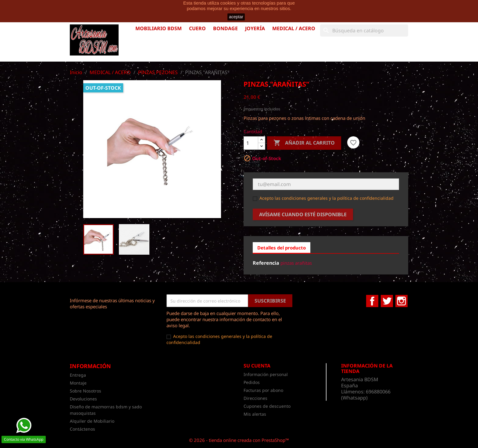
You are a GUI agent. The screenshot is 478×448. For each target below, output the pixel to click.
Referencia (266, 263)
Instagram (401, 301)
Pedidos (252, 382)
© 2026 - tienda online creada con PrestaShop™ (239, 440)
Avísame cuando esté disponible (303, 214)
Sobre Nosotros (86, 391)
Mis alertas (255, 414)
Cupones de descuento (267, 406)
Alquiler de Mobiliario (92, 421)
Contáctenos (82, 429)
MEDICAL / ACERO (294, 28)
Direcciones (255, 398)
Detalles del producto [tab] (282, 248)
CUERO (197, 28)
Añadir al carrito (304, 143)
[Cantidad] (251, 143)
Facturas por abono (263, 390)
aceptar (236, 17)
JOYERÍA (255, 28)
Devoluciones (83, 399)
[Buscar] (364, 30)
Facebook (372, 301)
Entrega (78, 375)
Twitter (387, 301)
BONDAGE (225, 28)
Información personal (266, 374)
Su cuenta (257, 366)
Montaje (78, 383)
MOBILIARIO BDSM (159, 28)
